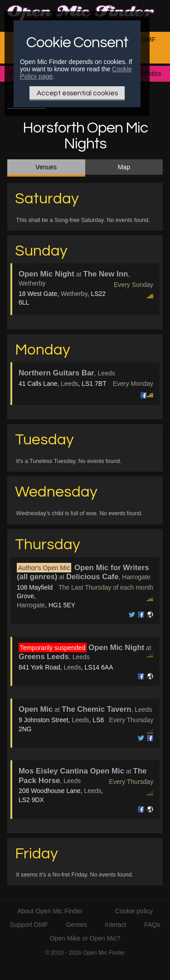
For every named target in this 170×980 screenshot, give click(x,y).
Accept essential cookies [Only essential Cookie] (77, 93)
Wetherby (74, 294)
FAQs (152, 925)
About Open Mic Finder (50, 911)
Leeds (69, 384)
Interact (116, 925)
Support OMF (29, 925)
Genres (77, 925)
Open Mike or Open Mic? (85, 938)
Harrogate (31, 605)
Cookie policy (134, 911)
